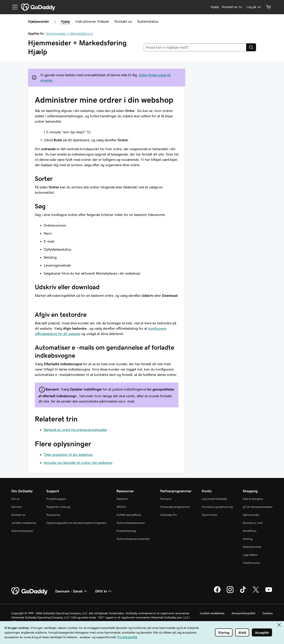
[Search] (251, 47)
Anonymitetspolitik (244, 613)
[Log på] (254, 7)
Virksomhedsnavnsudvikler (133, 539)
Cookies (268, 613)
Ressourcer (53, 515)
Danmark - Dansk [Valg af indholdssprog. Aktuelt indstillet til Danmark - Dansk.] (72, 591)
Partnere (166, 499)
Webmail (122, 499)
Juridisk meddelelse (24, 523)
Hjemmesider (251, 515)
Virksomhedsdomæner (131, 523)
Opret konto (209, 515)
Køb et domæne (253, 499)
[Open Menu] (13, 7)
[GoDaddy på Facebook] (217, 592)
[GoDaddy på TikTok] (243, 592)
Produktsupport (56, 499)
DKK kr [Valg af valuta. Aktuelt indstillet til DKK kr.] (104, 591)
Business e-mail (253, 523)
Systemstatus (148, 21)
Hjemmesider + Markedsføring (69, 33)
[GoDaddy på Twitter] (256, 592)
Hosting (248, 539)
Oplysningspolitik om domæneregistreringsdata (76, 523)
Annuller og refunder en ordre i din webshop (78, 463)
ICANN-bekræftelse (129, 515)
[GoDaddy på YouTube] (269, 592)
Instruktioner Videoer (92, 21)
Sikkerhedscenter (22, 531)
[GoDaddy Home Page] (30, 591)
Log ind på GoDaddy (214, 499)
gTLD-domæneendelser (258, 507)
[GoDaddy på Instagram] (230, 592)
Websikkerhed (252, 547)
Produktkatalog (126, 531)
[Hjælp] (215, 7)
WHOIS (121, 507)
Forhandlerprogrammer (175, 507)
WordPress (250, 531)
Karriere (17, 507)
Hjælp (65, 21)
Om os (15, 499)
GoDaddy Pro (169, 515)
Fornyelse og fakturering (217, 507)
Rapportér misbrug (58, 507)
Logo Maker (250, 555)
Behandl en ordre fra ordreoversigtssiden (75, 430)
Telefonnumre (251, 563)
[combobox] (195, 47)
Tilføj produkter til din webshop (68, 455)
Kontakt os (123, 21)
